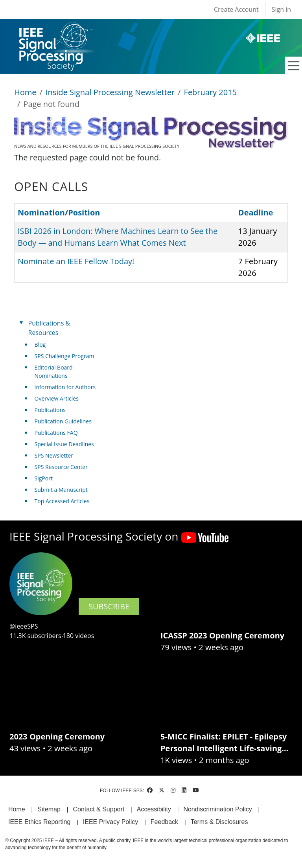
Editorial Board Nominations (54, 371)
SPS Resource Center (61, 467)
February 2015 (210, 92)
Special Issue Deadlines (64, 444)
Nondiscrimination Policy (217, 809)
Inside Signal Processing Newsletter (110, 92)
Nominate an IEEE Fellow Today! (76, 261)
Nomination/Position (59, 212)
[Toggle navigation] (294, 66)
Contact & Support (99, 809)
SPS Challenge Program (64, 356)
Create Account (236, 9)
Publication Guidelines (63, 421)
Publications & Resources (49, 328)
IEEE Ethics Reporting (39, 822)
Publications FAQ (56, 433)
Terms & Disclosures (219, 822)
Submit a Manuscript (61, 490)
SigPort (44, 478)
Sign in (281, 9)
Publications (50, 410)
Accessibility (154, 809)
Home (25, 92)
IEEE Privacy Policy (110, 822)
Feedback (164, 822)
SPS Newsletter (54, 455)
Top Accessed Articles (62, 501)
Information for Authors (65, 387)
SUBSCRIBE (109, 606)
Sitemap (49, 809)
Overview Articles (57, 398)
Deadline (256, 212)
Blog (40, 345)
